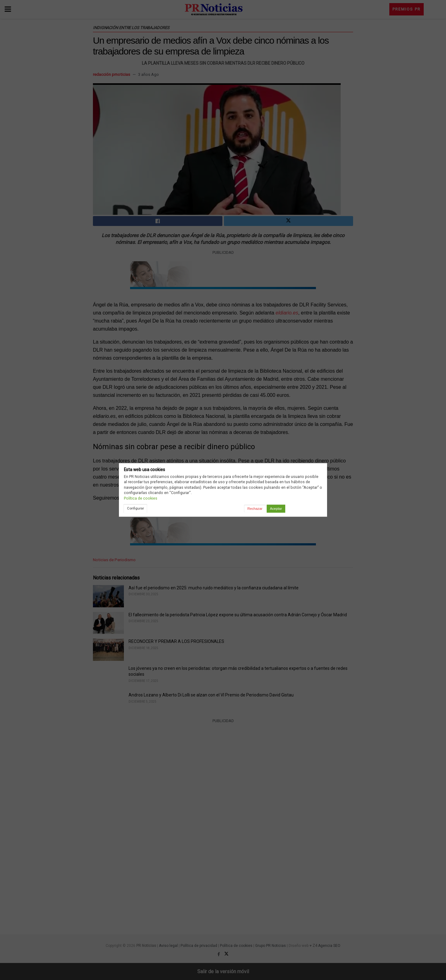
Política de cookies (141, 498)
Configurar (136, 508)
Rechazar (255, 509)
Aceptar (276, 509)
